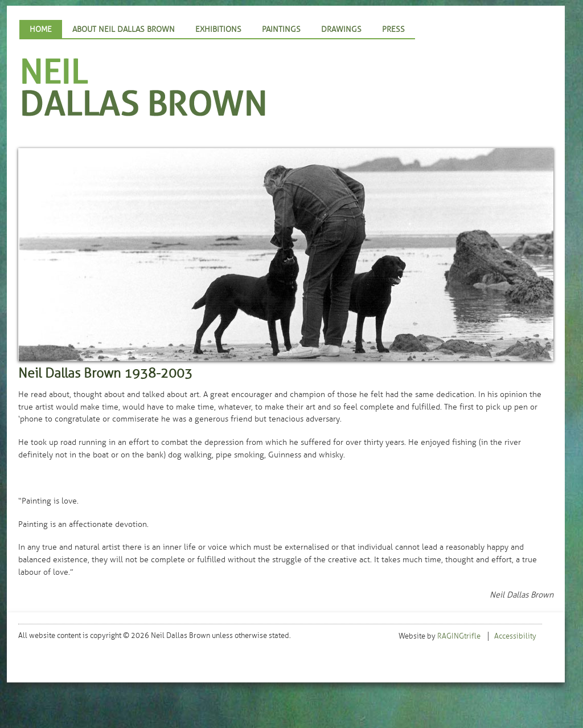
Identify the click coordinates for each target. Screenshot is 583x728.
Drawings (341, 29)
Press (393, 29)
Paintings (281, 29)
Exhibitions (218, 29)
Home (41, 29)
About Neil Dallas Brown (124, 29)
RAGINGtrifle (459, 636)
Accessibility (515, 636)
